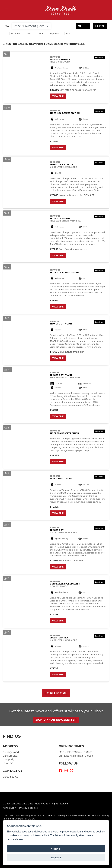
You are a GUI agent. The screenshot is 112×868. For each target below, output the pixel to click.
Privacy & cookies (28, 808)
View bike (58, 96)
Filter (100, 26)
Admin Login (9, 808)
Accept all (56, 849)
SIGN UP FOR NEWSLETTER (56, 720)
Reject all (56, 858)
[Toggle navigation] (7, 10)
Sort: (8, 26)
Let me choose (15, 839)
